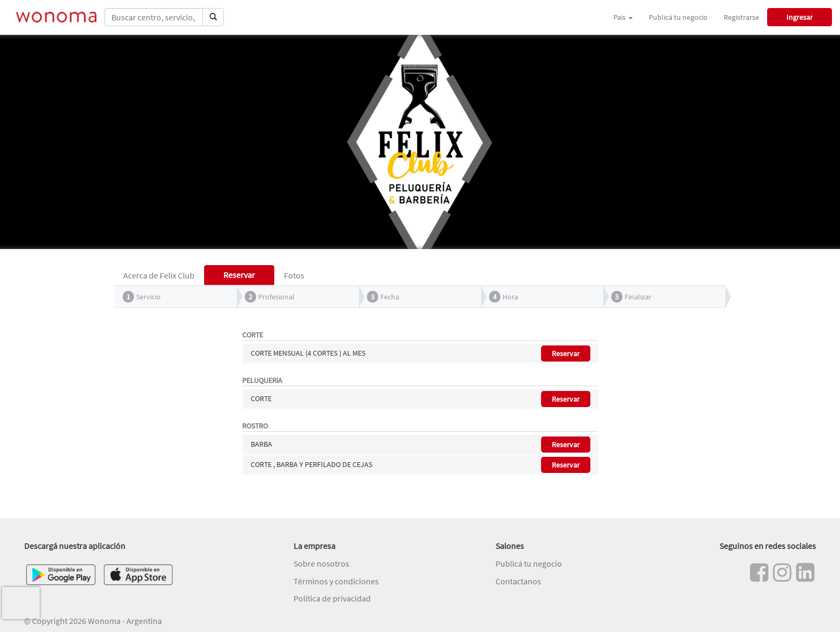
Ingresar (800, 17)
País (623, 17)
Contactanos (518, 581)
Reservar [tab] (239, 275)
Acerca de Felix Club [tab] (159, 275)
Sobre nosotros (321, 563)
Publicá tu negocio (678, 17)
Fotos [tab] (294, 275)
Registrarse (741, 17)
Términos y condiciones (336, 581)
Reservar (566, 353)
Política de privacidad (332, 598)
